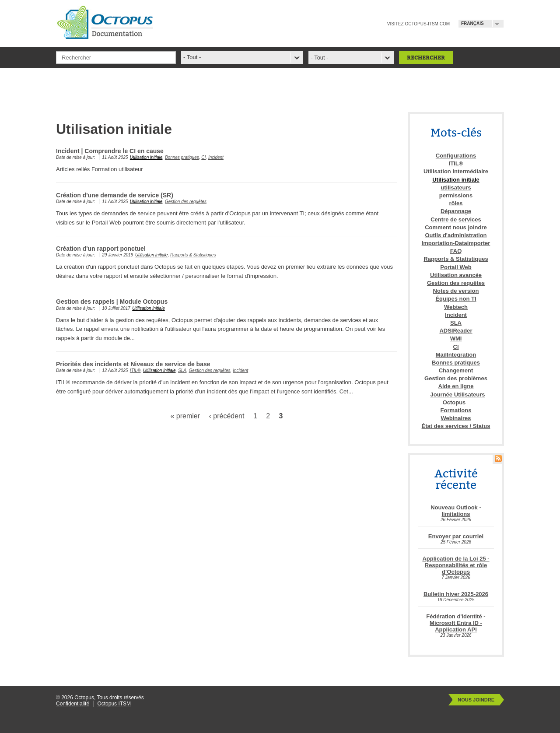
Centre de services (456, 219)
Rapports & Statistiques (193, 255)
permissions (456, 195)
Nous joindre (476, 700)
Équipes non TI (456, 299)
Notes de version (456, 291)
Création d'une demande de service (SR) (115, 195)
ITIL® (135, 370)
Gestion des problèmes (456, 378)
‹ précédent (227, 416)
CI (203, 157)
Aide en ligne (456, 386)
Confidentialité (73, 704)
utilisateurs (456, 188)
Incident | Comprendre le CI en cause (110, 151)
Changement (456, 370)
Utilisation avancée (456, 275)
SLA (182, 370)
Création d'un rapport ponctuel (101, 249)
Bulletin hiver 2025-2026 (456, 594)
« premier (185, 416)
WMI (456, 338)
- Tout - (319, 58)
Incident (216, 157)
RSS (498, 458)
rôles (456, 203)
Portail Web (456, 267)
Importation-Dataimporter (456, 243)
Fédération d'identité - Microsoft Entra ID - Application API (456, 623)
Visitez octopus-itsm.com (418, 24)
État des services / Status (456, 426)
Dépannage (456, 211)
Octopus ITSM (114, 704)
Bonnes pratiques (182, 157)
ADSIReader (456, 331)
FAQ (456, 251)
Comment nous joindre (456, 227)
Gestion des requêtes (186, 202)
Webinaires (456, 418)
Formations (456, 410)
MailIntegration (456, 355)
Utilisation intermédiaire (456, 171)
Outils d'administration (456, 235)
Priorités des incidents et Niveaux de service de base (133, 364)
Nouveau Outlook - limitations (456, 511)
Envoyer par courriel (456, 536)
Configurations (456, 156)
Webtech (456, 307)
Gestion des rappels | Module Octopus (112, 302)
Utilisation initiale (146, 157)
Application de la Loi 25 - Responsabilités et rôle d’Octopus (456, 565)
